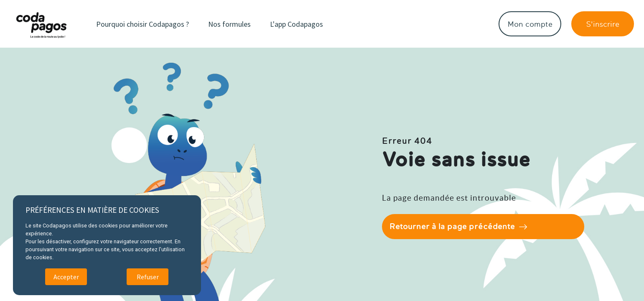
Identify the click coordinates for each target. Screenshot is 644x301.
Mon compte (530, 24)
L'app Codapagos (297, 24)
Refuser (148, 277)
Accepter (66, 277)
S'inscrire (603, 24)
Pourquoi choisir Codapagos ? (143, 24)
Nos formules (229, 24)
